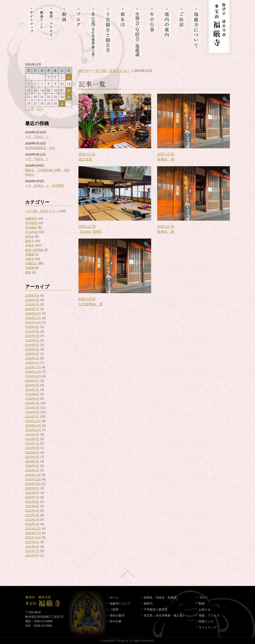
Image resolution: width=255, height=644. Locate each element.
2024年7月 (32, 390)
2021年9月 (32, 542)
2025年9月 (32, 327)
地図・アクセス (209, 615)
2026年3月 (32, 300)
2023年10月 (33, 430)
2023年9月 (32, 434)
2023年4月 (32, 457)
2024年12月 (33, 367)
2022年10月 (33, 484)
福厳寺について (120, 603)
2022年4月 (32, 511)
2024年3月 (32, 408)
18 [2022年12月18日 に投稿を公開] (69, 90)
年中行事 (116, 621)
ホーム (84, 71)
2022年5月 (32, 506)
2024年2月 (32, 412)
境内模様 (31, 223)
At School (32, 232)
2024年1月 (32, 417)
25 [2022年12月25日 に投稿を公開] (69, 97)
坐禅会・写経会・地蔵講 (160, 597)
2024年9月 (32, 381)
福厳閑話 (31, 219)
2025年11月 (33, 318)
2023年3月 (32, 461)
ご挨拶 (114, 609)
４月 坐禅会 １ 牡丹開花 (45, 186)
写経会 (30, 259)
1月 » (40, 109)
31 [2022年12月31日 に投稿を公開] (62, 103)
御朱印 (148, 603)
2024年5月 (32, 399)
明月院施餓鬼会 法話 (40, 148)
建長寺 (30, 241)
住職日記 (31, 263)
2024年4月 (32, 403)
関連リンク (206, 621)
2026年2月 (32, 305)
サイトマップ (208, 627)
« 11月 (30, 109)
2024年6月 (32, 394)
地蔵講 (30, 268)
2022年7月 (32, 497)
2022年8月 (32, 493)
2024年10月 (33, 376)
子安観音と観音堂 (156, 609)
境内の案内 (117, 615)
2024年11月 (33, 372)
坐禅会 (30, 236)
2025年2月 (32, 358)
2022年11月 (33, 479)
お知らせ (205, 609)
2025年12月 (33, 313)
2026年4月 (32, 296)
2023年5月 (32, 452)
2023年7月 (32, 443)
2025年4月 (32, 349)
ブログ (203, 597)
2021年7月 (32, 551)
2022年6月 (32, 502)
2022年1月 (32, 524)
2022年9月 (32, 488)
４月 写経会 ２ (37, 137)
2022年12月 (33, 475)
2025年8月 (32, 331)
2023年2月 (32, 466)
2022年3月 (32, 515)
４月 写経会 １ (37, 159)
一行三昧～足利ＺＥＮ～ (42, 211)
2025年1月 (32, 363)
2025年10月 (33, 322)
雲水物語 (31, 227)
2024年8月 (32, 385)
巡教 (28, 272)
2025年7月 (32, 336)
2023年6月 (32, 448)
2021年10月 (33, 538)
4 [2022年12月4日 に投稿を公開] (69, 77)
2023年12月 (33, 421)
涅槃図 (30, 254)
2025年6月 (32, 340)
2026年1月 (32, 309)
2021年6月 (32, 555)
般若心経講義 (34, 250)
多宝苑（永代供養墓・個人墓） (165, 615)
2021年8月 (32, 546)
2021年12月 (33, 529)
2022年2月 (32, 520)
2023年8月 (32, 439)
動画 (202, 603)
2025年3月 (32, 354)
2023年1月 (32, 470)
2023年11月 (33, 425)
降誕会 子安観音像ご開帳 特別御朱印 (48, 172)
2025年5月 (32, 345)
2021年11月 (33, 533)
